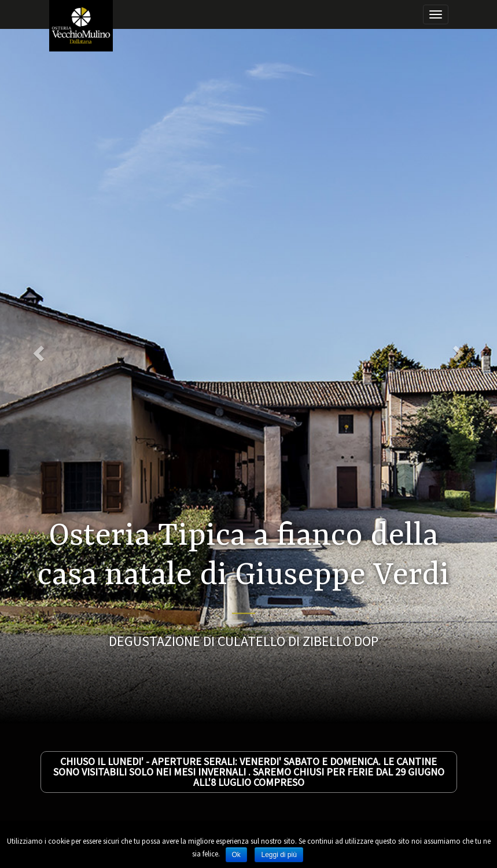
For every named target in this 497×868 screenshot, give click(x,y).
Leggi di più (279, 855)
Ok (236, 855)
